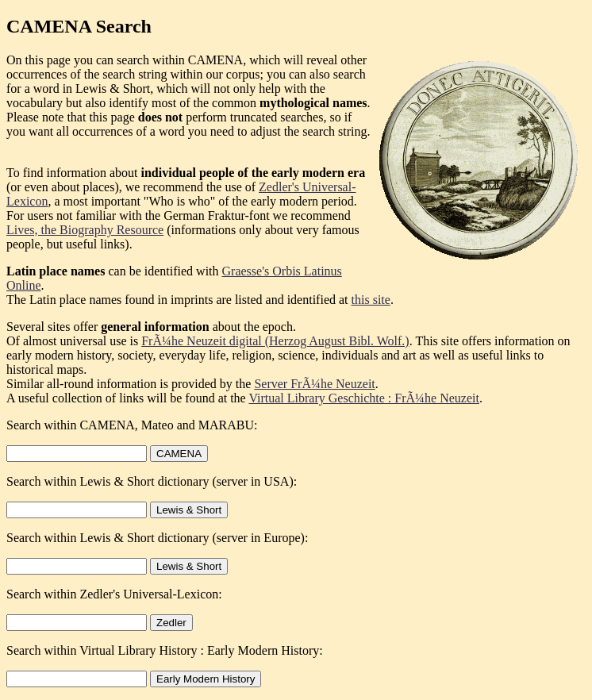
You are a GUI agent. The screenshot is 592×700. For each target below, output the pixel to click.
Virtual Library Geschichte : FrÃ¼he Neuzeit (364, 398)
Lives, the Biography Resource (85, 230)
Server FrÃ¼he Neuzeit (314, 384)
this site (371, 300)
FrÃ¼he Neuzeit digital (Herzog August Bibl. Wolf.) (275, 341)
